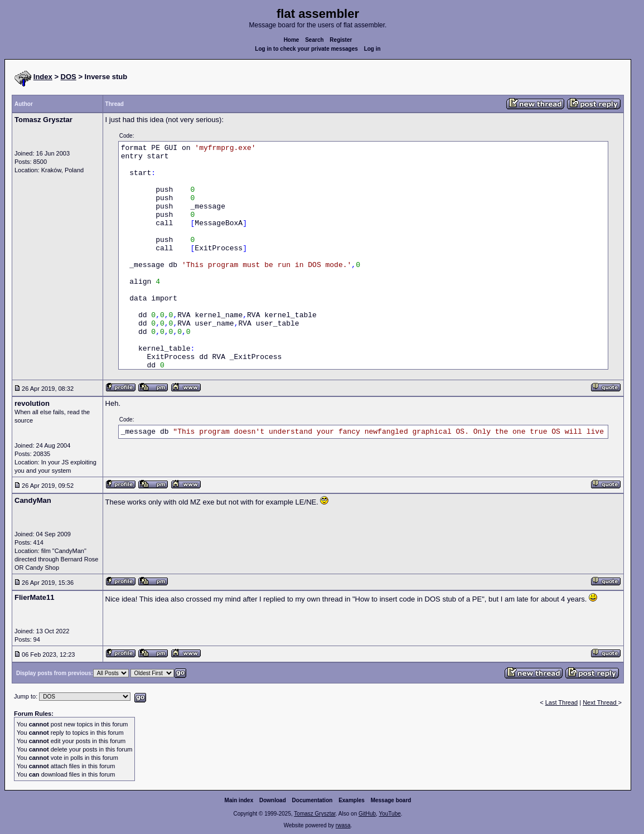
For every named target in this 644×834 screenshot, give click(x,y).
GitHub (367, 814)
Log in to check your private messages (306, 49)
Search (314, 40)
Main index (239, 800)
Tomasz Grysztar (314, 814)
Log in (372, 49)
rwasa (343, 825)
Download (273, 800)
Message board (391, 800)
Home (292, 40)
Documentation (313, 800)
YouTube (389, 814)
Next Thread (600, 702)
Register (341, 40)
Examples (352, 800)
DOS (69, 77)
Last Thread (562, 702)
